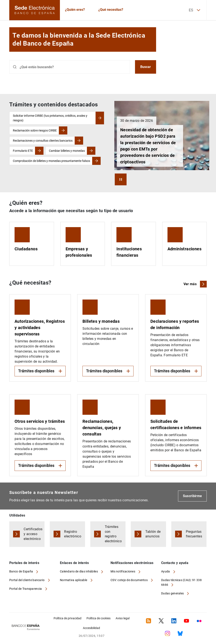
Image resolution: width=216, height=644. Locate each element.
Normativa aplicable (74, 580)
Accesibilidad (91, 628)
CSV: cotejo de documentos (129, 580)
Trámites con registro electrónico (113, 534)
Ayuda (166, 571)
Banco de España (21, 571)
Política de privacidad (67, 618)
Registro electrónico (73, 534)
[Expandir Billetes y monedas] (108, 338)
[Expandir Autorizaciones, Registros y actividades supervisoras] (40, 338)
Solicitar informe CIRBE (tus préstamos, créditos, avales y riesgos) (50, 118)
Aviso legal (123, 618)
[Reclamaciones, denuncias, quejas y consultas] (108, 435)
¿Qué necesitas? (111, 10)
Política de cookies (99, 618)
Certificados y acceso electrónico (33, 534)
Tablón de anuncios (153, 534)
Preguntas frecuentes (194, 534)
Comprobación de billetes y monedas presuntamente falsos (51, 161)
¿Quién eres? (75, 10)
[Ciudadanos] (32, 244)
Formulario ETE (23, 151)
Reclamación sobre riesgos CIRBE (35, 130)
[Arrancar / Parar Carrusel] (121, 179)
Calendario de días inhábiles (79, 571)
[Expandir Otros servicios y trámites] (40, 435)
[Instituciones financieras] (134, 244)
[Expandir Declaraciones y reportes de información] (176, 338)
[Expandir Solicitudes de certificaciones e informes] (176, 435)
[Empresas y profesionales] (83, 244)
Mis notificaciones (123, 571)
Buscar (146, 67)
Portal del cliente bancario (27, 580)
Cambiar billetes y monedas (67, 151)
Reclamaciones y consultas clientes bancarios (43, 141)
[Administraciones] (185, 244)
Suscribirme (192, 496)
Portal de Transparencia (26, 589)
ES (194, 10)
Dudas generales (173, 593)
